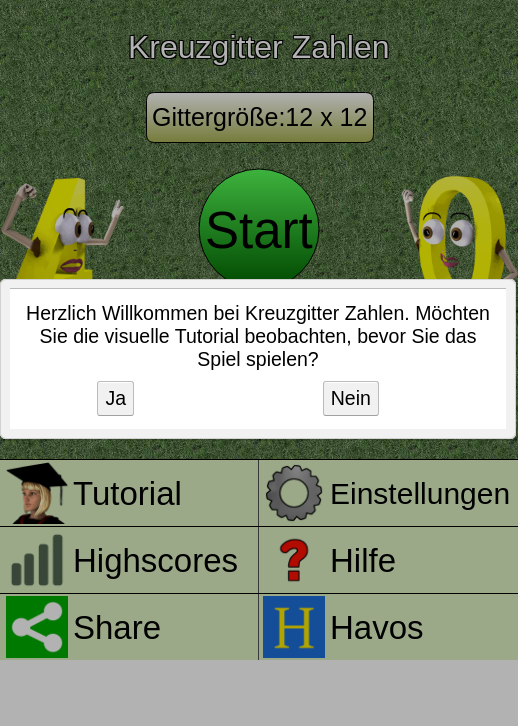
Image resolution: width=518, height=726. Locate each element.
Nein (351, 398)
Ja (115, 398)
